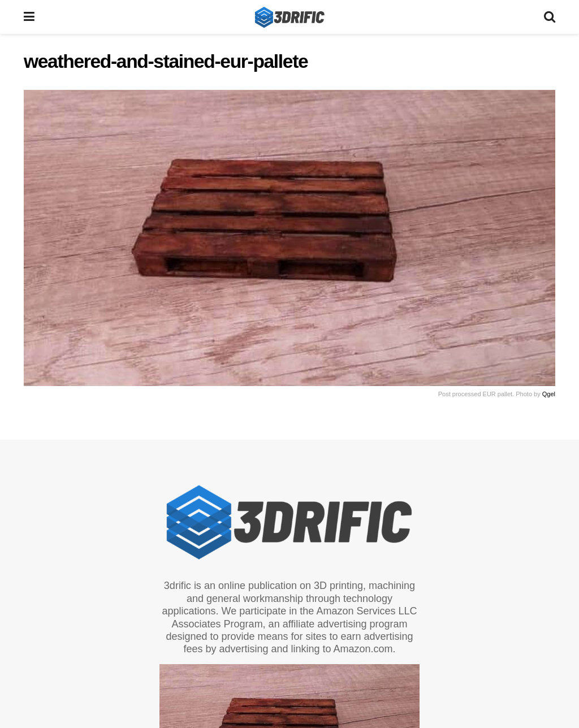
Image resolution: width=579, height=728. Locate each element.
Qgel (549, 394)
